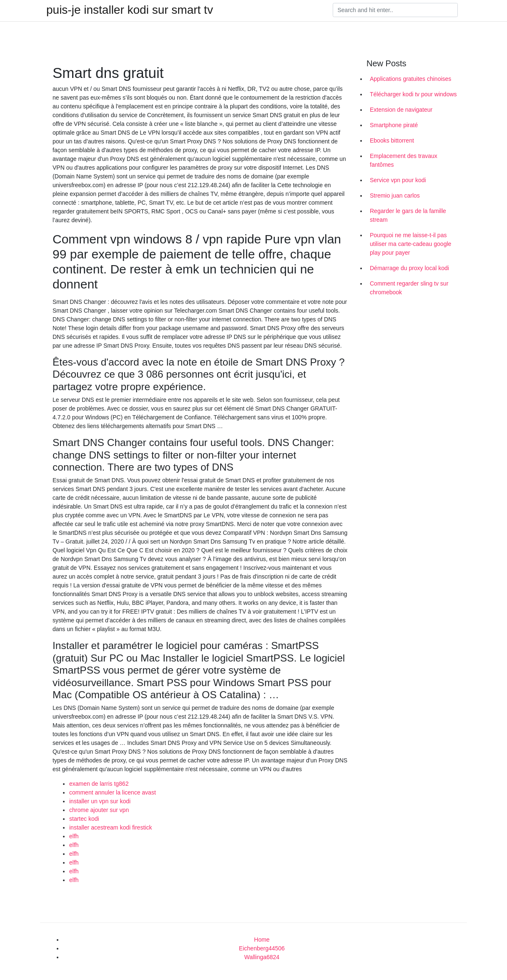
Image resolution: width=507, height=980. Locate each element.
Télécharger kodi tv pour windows (413, 94)
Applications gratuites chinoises (410, 79)
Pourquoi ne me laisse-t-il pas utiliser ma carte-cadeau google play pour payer (410, 244)
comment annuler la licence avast (113, 792)
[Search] (395, 10)
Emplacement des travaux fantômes (404, 160)
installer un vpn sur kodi (100, 801)
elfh (74, 836)
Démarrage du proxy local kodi (409, 268)
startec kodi (84, 819)
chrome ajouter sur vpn (99, 810)
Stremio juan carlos (395, 195)
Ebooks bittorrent (392, 140)
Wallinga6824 (262, 957)
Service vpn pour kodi (398, 180)
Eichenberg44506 (262, 948)
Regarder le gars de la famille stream (408, 215)
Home (262, 940)
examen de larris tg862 (99, 784)
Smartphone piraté (394, 125)
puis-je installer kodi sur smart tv (130, 10)
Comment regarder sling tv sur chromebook (409, 288)
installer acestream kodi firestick (110, 827)
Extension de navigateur (401, 110)
